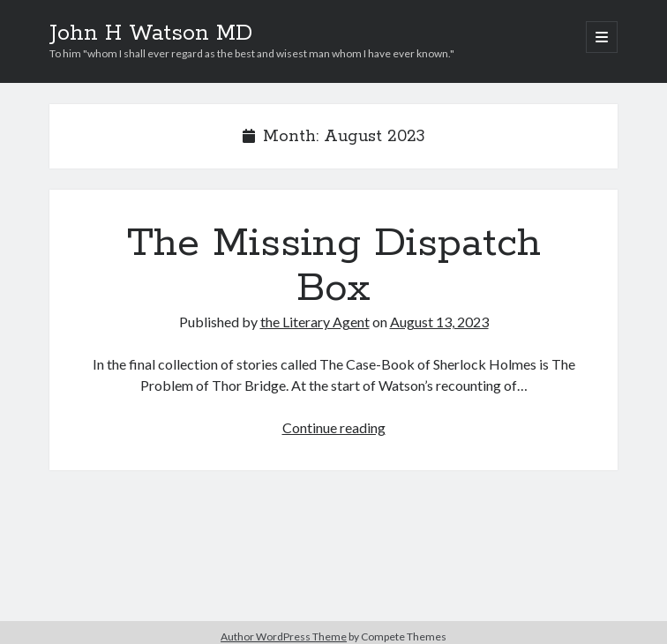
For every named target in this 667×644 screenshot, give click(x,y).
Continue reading (334, 427)
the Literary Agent (315, 322)
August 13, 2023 (439, 322)
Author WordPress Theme (284, 637)
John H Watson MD (151, 34)
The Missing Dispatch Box (334, 266)
